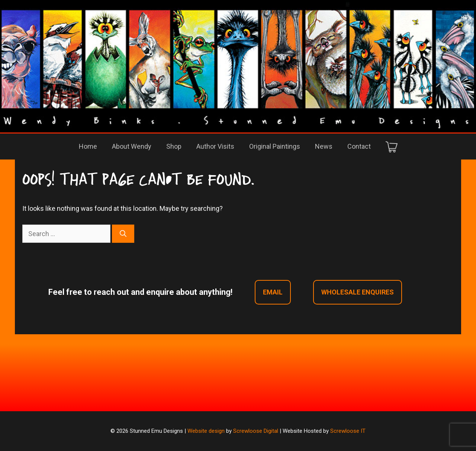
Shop (174, 146)
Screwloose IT (348, 431)
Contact (359, 146)
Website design (206, 431)
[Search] (123, 234)
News (324, 146)
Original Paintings (275, 146)
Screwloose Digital (256, 431)
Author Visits (215, 146)
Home (88, 146)
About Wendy (132, 146)
